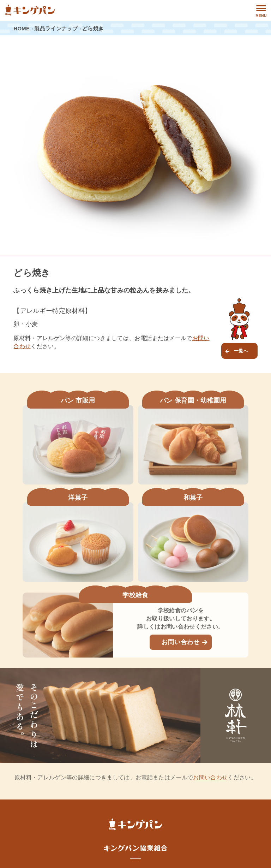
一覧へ (241, 351)
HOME (22, 29)
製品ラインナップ (56, 29)
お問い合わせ (180, 642)
